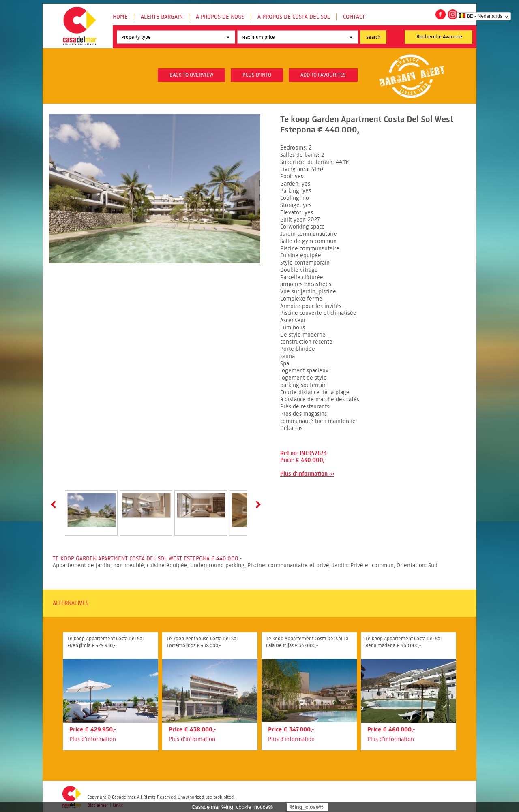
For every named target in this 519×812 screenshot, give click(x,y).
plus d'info (257, 75)
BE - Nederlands (481, 16)
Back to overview (191, 75)
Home (120, 17)
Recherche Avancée (439, 37)
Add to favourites (323, 75)
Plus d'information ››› (307, 474)
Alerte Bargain (162, 17)
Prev (55, 504)
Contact (354, 17)
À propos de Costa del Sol (294, 17)
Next (257, 504)
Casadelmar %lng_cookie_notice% (232, 807)
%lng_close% (307, 807)
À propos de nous (220, 17)
